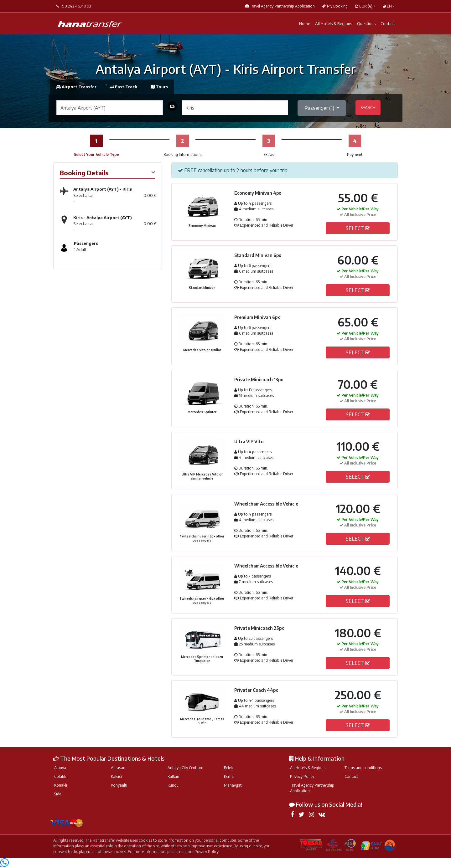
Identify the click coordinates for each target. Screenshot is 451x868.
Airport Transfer (77, 87)
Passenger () (320, 108)
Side (58, 794)
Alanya (60, 768)
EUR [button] (364, 6)
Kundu (173, 785)
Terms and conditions (363, 768)
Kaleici (116, 776)
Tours (159, 87)
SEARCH (368, 107)
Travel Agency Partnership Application (312, 788)
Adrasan (118, 768)
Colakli (60, 776)
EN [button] (387, 6)
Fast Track (124, 87)
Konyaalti (119, 785)
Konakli (61, 785)
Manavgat (233, 785)
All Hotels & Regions (334, 23)
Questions (366, 23)
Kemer (229, 776)
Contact (388, 23)
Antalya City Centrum (185, 768)
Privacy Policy (302, 776)
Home (305, 23)
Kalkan (173, 776)
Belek (228, 768)
